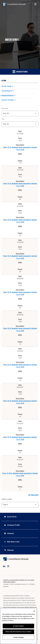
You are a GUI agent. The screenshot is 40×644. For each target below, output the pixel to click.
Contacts (9, 533)
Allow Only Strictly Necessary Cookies (18, 632)
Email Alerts (10, 517)
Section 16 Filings (8, 100)
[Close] (34, 611)
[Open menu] (35, 4)
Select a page (7, 499)
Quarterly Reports (8, 95)
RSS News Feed (12, 542)
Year (3, 119)
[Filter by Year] (20, 124)
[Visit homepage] (14, 4)
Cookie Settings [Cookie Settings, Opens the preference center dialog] (18, 637)
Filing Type (5, 108)
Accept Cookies (18, 626)
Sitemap (9, 550)
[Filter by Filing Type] (20, 114)
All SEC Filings (7, 86)
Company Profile (12, 525)
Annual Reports (7, 91)
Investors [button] (20, 72)
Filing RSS (33, 495)
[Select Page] (20, 505)
